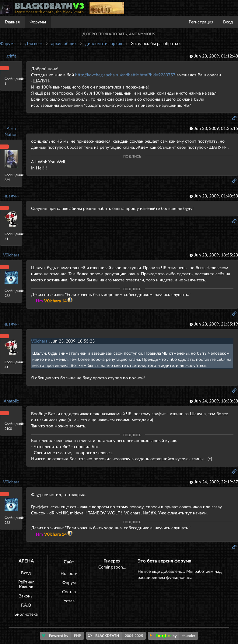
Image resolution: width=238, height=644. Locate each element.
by (174, 636)
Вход (228, 22)
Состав (69, 592)
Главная (12, 22)
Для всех (34, 43)
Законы (26, 596)
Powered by (63, 636)
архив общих (64, 43)
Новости (69, 573)
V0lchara (11, 255)
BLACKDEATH (117, 636)
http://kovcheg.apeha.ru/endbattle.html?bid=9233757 (125, 75)
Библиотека (26, 614)
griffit (11, 56)
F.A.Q (26, 605)
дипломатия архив (104, 43)
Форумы (38, 22)
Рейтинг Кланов (26, 584)
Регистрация (201, 22)
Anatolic (11, 401)
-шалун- (11, 196)
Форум (69, 582)
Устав (69, 601)
